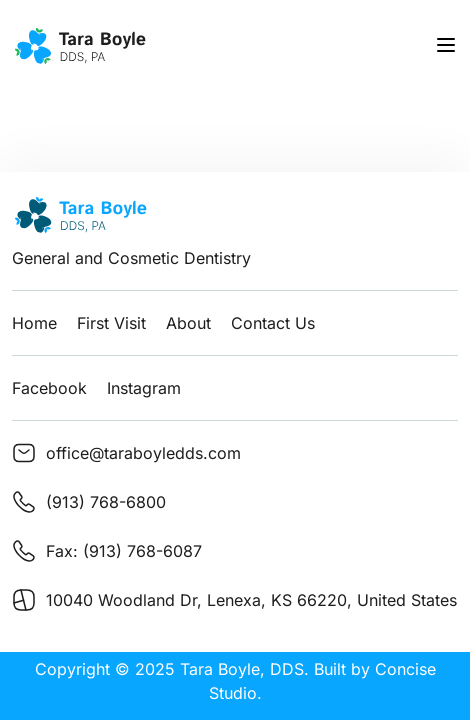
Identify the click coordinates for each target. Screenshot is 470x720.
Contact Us (273, 323)
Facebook (49, 388)
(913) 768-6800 (106, 502)
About (188, 323)
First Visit (111, 323)
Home (34, 323)
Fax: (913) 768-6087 (124, 551)
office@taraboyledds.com (143, 453)
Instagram (144, 388)
